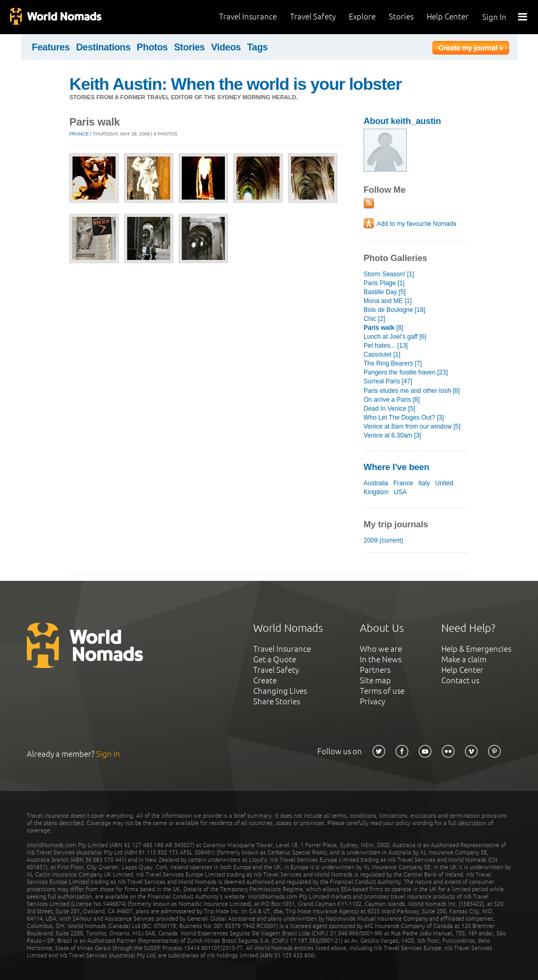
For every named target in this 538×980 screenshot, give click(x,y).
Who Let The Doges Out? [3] (404, 418)
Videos (226, 47)
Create (265, 680)
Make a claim (464, 659)
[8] (384, 328)
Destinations (104, 47)
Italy (424, 483)
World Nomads (55, 17)
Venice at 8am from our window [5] (412, 426)
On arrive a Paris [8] (392, 400)
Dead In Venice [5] (389, 409)
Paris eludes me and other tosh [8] (412, 391)
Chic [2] (374, 319)
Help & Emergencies (476, 649)
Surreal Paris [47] (388, 381)
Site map (375, 680)
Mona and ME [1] (388, 301)
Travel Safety (313, 17)
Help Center (448, 17)
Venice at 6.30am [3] (392, 435)
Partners (375, 670)
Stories (401, 17)
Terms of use (382, 691)
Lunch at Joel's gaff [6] (395, 337)
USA (400, 492)
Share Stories (277, 701)
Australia (376, 483)
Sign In (494, 17)
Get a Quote (275, 659)
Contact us (460, 680)
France (79, 134)
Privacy (373, 701)
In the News (381, 659)
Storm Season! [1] (389, 274)
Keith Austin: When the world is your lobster (235, 84)
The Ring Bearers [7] (393, 363)
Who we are (381, 649)
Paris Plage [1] (384, 283)
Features (51, 47)
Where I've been (396, 467)
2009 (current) (383, 540)
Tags (257, 47)
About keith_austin (402, 121)
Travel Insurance (248, 17)
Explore (362, 17)
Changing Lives (280, 691)
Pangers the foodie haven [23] (406, 372)
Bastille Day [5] (385, 292)
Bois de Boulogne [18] (395, 310)
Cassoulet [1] (382, 355)
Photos (152, 47)
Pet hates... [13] (386, 346)
